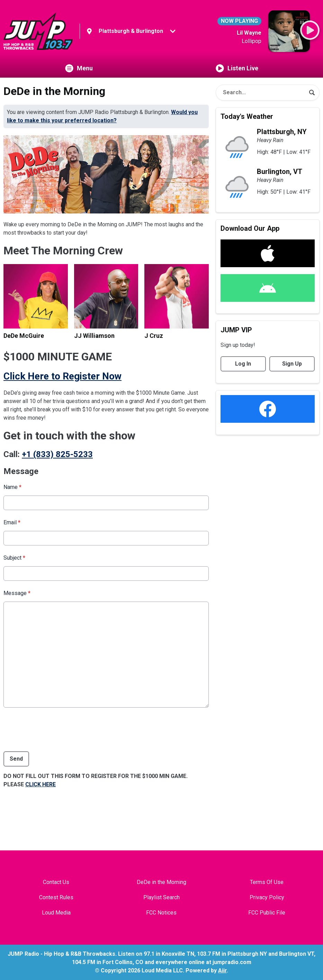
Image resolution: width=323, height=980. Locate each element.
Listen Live (237, 68)
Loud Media (56, 913)
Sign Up (292, 364)
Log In (243, 364)
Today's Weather (247, 116)
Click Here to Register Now (62, 376)
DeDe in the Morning (161, 882)
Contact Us (56, 882)
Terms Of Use (267, 882)
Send (16, 759)
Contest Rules (56, 897)
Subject (14, 558)
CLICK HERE (41, 784)
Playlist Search (161, 897)
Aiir (222, 970)
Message (17, 593)
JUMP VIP (236, 330)
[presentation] (56, 729)
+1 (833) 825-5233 (57, 454)
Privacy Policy (267, 897)
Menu (79, 68)
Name (12, 487)
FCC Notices (161, 913)
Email (12, 522)
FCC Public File (267, 913)
